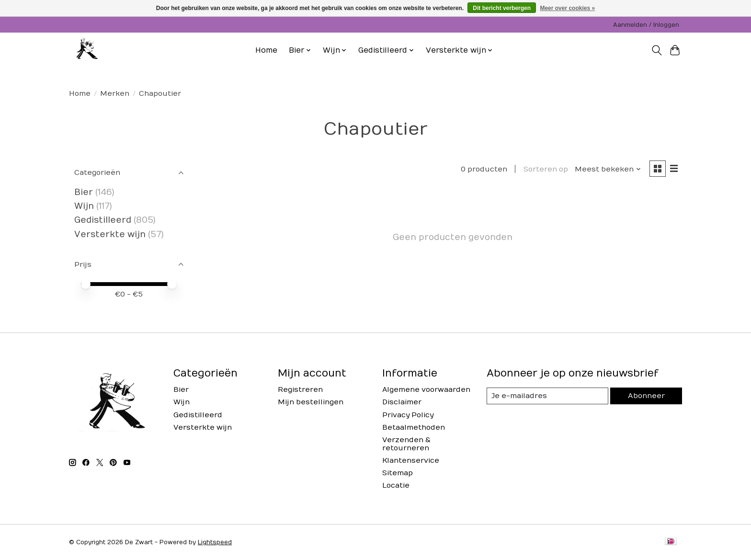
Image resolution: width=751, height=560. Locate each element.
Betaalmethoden (414, 428)
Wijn (84, 206)
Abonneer (646, 396)
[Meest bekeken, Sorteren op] (608, 169)
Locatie (396, 486)
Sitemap (398, 473)
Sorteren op (545, 169)
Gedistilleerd (103, 220)
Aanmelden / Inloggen (646, 25)
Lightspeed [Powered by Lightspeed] (215, 542)
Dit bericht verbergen (502, 8)
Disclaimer (402, 402)
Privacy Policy (408, 415)
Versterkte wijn (110, 234)
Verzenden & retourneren (406, 444)
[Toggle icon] (656, 50)
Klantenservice (411, 461)
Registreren (300, 390)
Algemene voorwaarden (426, 390)
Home (266, 50)
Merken (115, 94)
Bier (84, 192)
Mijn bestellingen (311, 402)
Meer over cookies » (567, 8)
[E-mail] (547, 396)
